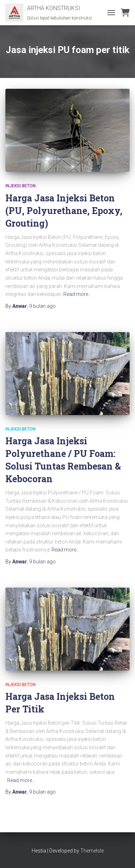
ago (42, 306)
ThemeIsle (92, 851)
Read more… (77, 294)
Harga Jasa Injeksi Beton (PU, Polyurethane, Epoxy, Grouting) (64, 211)
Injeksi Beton (21, 186)
